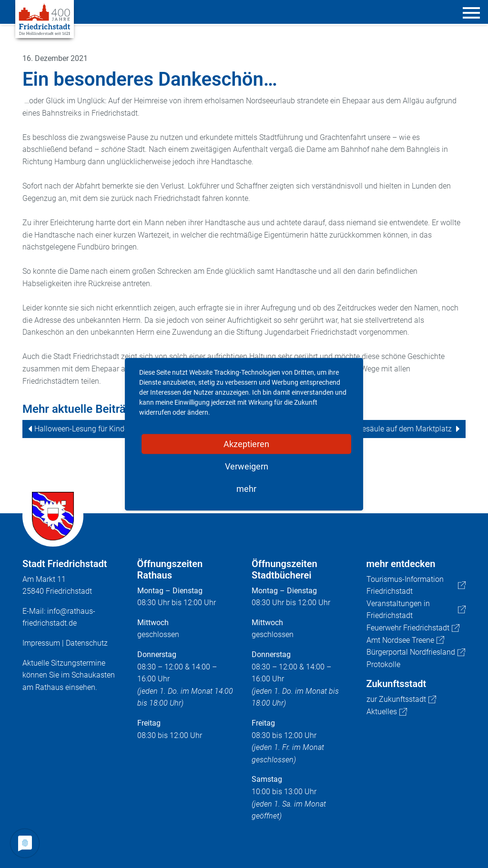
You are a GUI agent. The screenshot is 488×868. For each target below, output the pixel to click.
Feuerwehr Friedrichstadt (413, 628)
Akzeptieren (246, 444)
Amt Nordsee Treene (405, 640)
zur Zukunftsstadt (401, 699)
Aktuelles (387, 712)
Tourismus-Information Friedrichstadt (416, 585)
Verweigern (247, 466)
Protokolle (383, 664)
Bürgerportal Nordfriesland (416, 652)
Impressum (41, 643)
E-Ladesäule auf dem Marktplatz (397, 429)
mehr (246, 488)
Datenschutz (87, 643)
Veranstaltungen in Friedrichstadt (416, 610)
